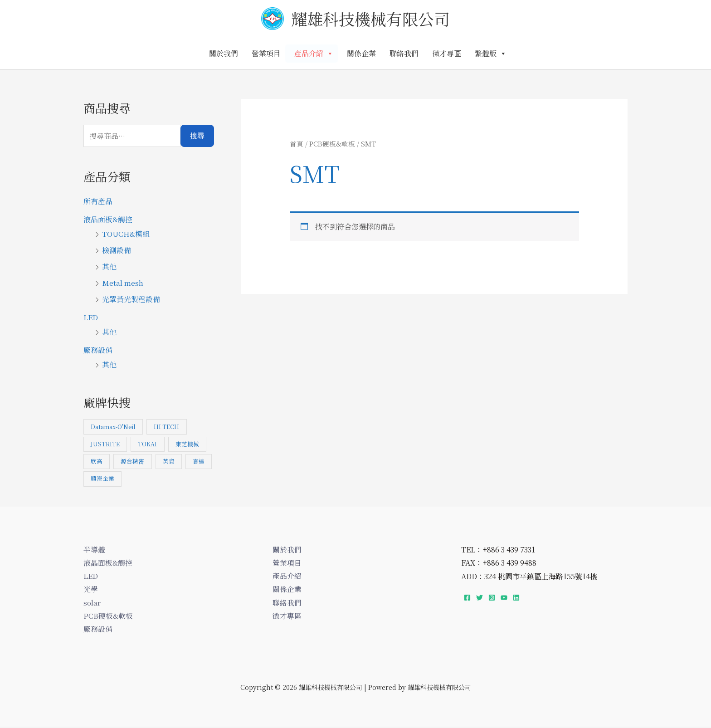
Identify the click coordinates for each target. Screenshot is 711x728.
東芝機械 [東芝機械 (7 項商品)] (188, 444)
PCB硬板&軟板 (333, 144)
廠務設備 (98, 350)
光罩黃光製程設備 (131, 299)
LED (91, 317)
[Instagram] (492, 597)
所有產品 (98, 201)
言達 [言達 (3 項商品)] (97, 478)
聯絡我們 (404, 53)
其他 (109, 266)
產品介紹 (314, 53)
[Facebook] (467, 597)
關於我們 (224, 53)
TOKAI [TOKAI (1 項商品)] (148, 444)
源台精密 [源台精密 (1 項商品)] (133, 461)
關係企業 (361, 53)
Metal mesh (123, 283)
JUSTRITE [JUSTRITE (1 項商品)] (105, 444)
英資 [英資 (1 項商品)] (169, 461)
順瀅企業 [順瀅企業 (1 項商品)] (133, 478)
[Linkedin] (516, 597)
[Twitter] (480, 597)
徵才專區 (447, 53)
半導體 (94, 549)
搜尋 (197, 136)
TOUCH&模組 (126, 234)
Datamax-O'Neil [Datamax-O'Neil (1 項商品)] (113, 427)
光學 (91, 589)
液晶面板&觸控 (108, 219)
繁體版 (491, 53)
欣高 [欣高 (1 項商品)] (97, 461)
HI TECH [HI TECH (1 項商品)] (167, 427)
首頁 (297, 144)
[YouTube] (504, 597)
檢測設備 (117, 250)
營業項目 (266, 53)
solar (92, 603)
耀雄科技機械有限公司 (370, 19)
